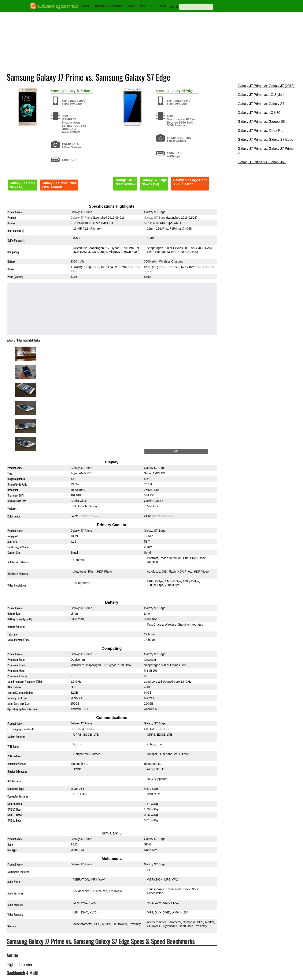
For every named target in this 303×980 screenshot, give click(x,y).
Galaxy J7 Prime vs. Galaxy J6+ (262, 162)
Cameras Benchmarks (109, 6)
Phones (131, 6)
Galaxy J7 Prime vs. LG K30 (259, 113)
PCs (143, 6)
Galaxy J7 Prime (77, 90)
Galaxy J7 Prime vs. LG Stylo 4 (261, 95)
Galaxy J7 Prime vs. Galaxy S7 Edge (265, 140)
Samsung (57, 90)
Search (174, 6)
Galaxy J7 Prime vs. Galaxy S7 (261, 104)
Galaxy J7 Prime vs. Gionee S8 (261, 122)
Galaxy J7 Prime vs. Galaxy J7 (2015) (266, 86)
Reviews (86, 6)
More (163, 6)
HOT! (152, 6)
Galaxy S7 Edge (182, 90)
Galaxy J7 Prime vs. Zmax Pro (260, 131)
